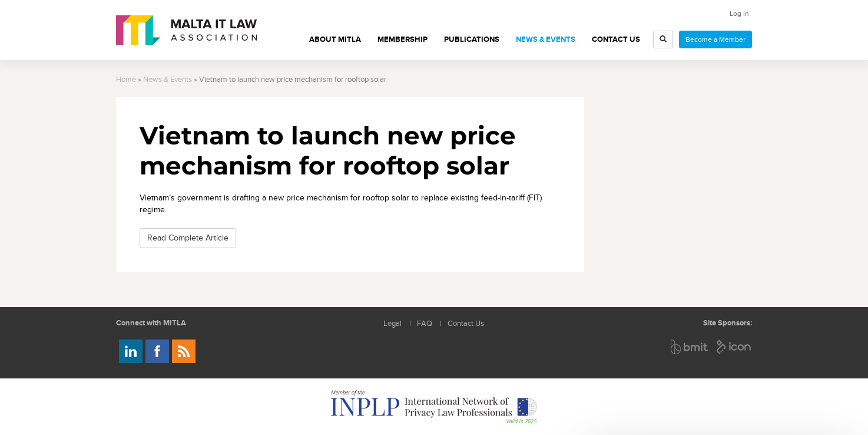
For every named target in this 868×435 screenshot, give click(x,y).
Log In (739, 14)
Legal (392, 324)
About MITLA (335, 39)
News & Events (546, 39)
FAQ (425, 324)
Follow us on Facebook (157, 351)
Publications (472, 39)
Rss (184, 351)
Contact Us (616, 39)
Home (126, 80)
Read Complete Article (188, 238)
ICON (734, 347)
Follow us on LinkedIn (131, 351)
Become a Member (715, 39)
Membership (402, 39)
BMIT (690, 347)
